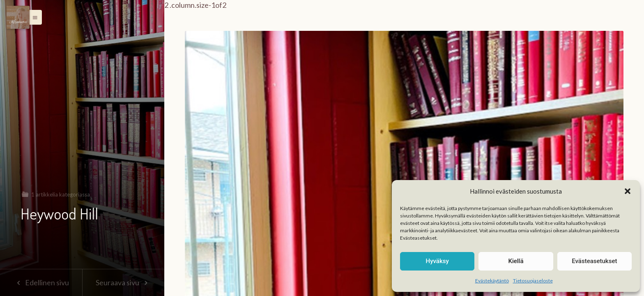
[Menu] (18, 17)
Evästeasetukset (594, 261)
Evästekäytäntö (492, 281)
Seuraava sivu (123, 282)
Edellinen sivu (41, 282)
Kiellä (516, 261)
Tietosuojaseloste (533, 281)
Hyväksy (437, 261)
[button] (628, 191)
